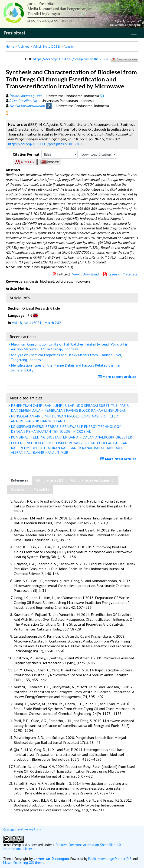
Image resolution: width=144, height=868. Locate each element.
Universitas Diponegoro (51, 859)
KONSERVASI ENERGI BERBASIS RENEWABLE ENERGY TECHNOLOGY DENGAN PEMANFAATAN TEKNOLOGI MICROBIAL (65, 429)
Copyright (18, 489)
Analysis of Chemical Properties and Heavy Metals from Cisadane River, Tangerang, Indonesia (66, 357)
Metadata (41, 489)
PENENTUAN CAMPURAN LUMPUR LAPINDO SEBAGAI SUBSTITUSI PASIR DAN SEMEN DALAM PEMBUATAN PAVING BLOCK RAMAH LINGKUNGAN (69, 408)
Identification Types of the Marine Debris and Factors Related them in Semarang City (65, 368)
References (20, 480)
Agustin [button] (69, 46)
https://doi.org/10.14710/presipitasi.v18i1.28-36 (71, 59)
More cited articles (119, 459)
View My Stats (31, 830)
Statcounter (12, 830)
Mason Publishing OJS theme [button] (24, 863)
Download (91, 274)
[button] (7, 113)
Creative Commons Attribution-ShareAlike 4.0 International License (62, 847)
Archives (23, 46)
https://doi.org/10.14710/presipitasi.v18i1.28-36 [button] (46, 144)
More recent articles (118, 377)
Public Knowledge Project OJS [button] (110, 859)
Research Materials (120, 274)
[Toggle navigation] (134, 33)
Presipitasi (14, 33)
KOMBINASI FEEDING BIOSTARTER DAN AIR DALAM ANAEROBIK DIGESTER (71, 437)
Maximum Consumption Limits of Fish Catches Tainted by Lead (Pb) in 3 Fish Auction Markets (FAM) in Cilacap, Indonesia (70, 347)
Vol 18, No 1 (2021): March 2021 (38, 323)
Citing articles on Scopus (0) (93, 480)
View (76, 274)
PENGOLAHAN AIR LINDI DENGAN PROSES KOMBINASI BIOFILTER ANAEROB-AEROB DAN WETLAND (64, 419)
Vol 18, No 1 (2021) (46, 46)
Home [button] (10, 46)
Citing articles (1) (50, 480)
